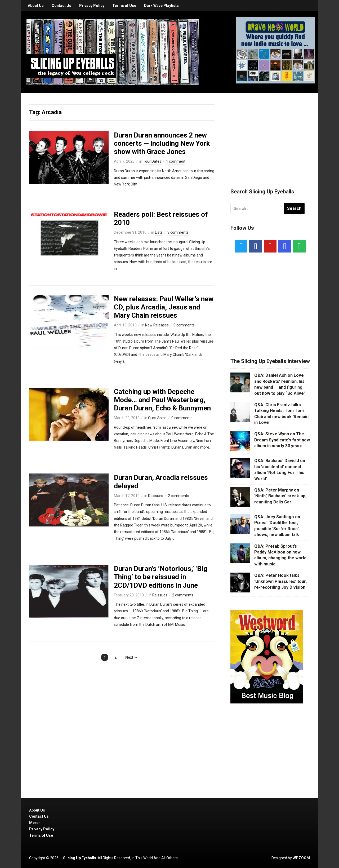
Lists (159, 232)
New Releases (157, 325)
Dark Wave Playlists (161, 6)
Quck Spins (157, 418)
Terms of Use (124, 6)
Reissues (156, 496)
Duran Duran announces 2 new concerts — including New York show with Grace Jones (162, 143)
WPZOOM (301, 858)
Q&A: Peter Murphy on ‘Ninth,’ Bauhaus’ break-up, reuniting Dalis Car (280, 496)
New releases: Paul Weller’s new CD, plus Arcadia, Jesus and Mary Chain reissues (164, 307)
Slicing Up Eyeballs (80, 858)
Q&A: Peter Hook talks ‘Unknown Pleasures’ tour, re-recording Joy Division (280, 581)
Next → (131, 657)
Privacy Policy (92, 6)
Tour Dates (152, 161)
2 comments (179, 496)
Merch (35, 823)
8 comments (178, 232)
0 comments (184, 325)
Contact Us (61, 6)
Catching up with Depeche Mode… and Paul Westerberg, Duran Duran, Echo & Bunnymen (162, 400)
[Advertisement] (270, 134)
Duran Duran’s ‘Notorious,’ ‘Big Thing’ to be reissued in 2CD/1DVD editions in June (161, 577)
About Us (36, 6)
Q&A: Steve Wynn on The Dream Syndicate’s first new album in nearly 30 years (282, 440)
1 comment (176, 161)
